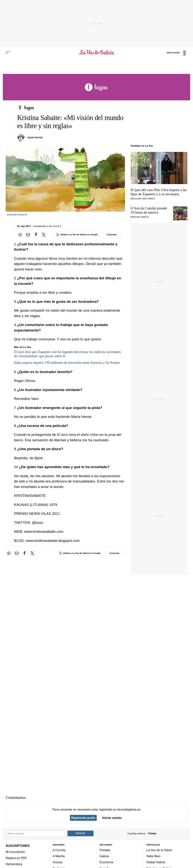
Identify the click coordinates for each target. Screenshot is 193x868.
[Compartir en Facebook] (36, 235)
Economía (106, 862)
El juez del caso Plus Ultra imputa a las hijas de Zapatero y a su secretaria (159, 192)
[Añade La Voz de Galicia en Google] (77, 235)
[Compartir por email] (28, 235)
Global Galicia (156, 862)
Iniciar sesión (112, 818)
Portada (105, 850)
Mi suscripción (15, 852)
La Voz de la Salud (159, 850)
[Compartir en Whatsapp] (20, 235)
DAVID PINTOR (35, 138)
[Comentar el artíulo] (112, 235)
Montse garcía (140, 217)
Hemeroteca (14, 864)
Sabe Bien (154, 856)
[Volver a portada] (96, 53)
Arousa (58, 862)
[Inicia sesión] (177, 52)
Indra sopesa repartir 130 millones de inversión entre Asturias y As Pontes (67, 363)
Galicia (104, 856)
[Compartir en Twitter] (44, 235)
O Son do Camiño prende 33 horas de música (149, 210)
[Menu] (8, 53)
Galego (152, 833)
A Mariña (59, 856)
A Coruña (59, 850)
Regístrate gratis (83, 818)
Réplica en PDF (16, 858)
